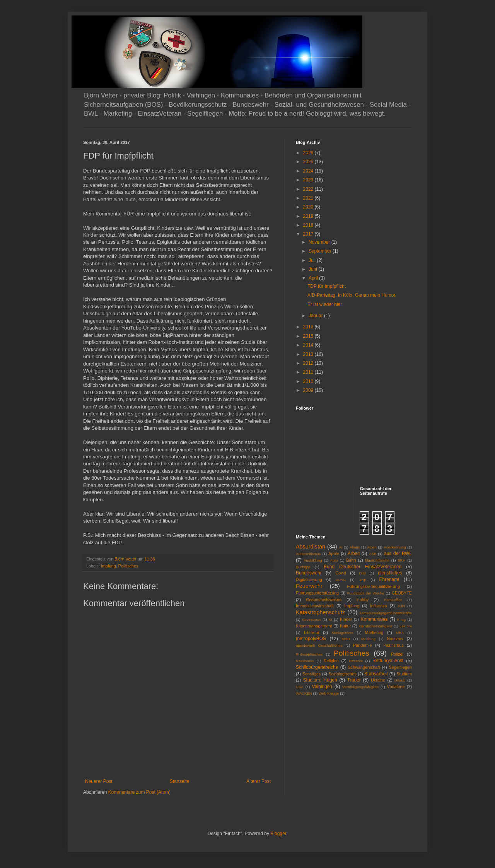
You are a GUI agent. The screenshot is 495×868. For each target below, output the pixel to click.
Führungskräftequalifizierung (374, 586)
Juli (313, 260)
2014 (309, 345)
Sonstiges (312, 674)
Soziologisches (343, 674)
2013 (309, 354)
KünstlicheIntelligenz (375, 626)
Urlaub (400, 680)
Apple (334, 554)
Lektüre (406, 626)
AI (341, 547)
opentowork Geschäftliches (319, 645)
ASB (373, 554)
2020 (309, 207)
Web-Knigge (329, 693)
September (321, 251)
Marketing (374, 632)
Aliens (355, 547)
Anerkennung (395, 547)
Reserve (356, 661)
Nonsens (395, 639)
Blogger (278, 834)
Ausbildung (313, 560)
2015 (309, 336)
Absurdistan (311, 547)
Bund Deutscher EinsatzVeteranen (363, 567)
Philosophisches (309, 654)
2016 (309, 327)
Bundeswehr (309, 573)
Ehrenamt (389, 579)
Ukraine (378, 680)
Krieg (401, 619)
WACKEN (304, 693)
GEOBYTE (402, 593)
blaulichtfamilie (377, 560)
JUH (401, 606)
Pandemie (363, 645)
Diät (363, 573)
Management (343, 633)
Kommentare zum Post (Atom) (139, 792)
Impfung (108, 566)
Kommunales (374, 619)
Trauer (354, 680)
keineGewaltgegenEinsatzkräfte (386, 613)
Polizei (397, 654)
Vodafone (396, 687)
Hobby (363, 600)
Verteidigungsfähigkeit (360, 687)
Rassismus (305, 661)
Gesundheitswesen (324, 600)
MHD (346, 639)
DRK (362, 580)
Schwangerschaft (364, 667)
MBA (400, 633)
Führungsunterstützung (317, 593)
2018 (309, 225)
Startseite (180, 781)
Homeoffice (393, 600)
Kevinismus (312, 619)
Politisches (128, 566)
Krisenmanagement (314, 626)
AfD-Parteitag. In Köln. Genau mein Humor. (352, 295)
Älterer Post (259, 781)
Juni (313, 269)
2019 (309, 216)
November (320, 242)
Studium (404, 674)
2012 (309, 363)
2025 (309, 162)
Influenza (379, 606)
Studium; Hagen (320, 680)
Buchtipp (303, 567)
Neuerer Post (99, 781)
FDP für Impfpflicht (327, 286)
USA (300, 687)
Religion (331, 661)
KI (330, 619)
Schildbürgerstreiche (317, 667)
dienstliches (390, 573)
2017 (309, 234)
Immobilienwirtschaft (315, 606)
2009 (309, 390)
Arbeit (354, 554)
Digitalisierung (309, 579)
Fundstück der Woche (366, 593)
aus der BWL (398, 554)
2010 (309, 381)
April (314, 278)
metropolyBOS (311, 639)
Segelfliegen (400, 667)
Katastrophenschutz (320, 612)
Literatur (312, 632)
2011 (309, 372)
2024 (309, 171)
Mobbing (368, 639)
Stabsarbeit (376, 674)
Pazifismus (393, 645)
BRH (401, 560)
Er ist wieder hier (325, 304)
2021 (309, 198)
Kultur (345, 626)
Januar (316, 316)
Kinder (346, 619)
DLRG (341, 580)
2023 (309, 180)
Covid (341, 573)
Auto (334, 560)
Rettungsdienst (388, 661)
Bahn (351, 560)
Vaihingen (322, 687)
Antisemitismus (308, 554)
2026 (309, 153)
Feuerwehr (309, 586)
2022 (309, 189)
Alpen (372, 547)
